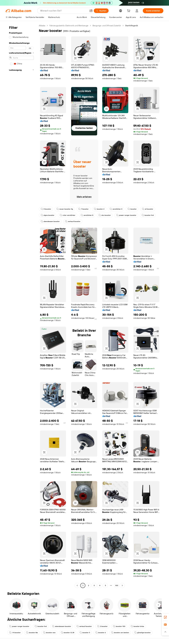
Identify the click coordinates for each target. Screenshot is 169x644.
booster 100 (119, 626)
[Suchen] (101, 11)
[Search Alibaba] (64, 11)
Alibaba (42, 26)
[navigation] (21, 306)
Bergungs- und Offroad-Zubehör (107, 26)
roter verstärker (68, 215)
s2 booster (148, 209)
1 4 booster (15, 633)
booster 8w (32, 633)
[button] (91, 11)
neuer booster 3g (65, 209)
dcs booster (105, 215)
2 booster (102, 626)
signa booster (48, 215)
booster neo (49, 633)
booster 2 (99, 209)
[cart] (129, 11)
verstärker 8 (87, 215)
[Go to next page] (122, 585)
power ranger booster (126, 215)
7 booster (83, 209)
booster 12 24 (68, 633)
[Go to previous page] (77, 585)
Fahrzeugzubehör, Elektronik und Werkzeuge (69, 26)
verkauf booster (73, 221)
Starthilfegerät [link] (132, 26)
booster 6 (101, 633)
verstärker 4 (116, 209)
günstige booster (143, 633)
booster (132, 209)
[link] (165, 617)
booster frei (148, 215)
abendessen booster (50, 221)
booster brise (137, 626)
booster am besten (120, 633)
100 (117, 585)
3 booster (46, 209)
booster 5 (85, 633)
